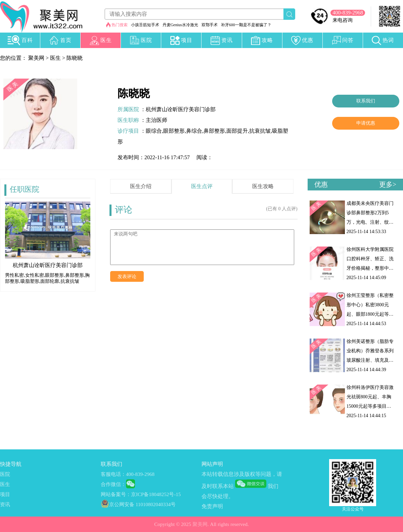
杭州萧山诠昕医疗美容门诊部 (181, 109)
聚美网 (36, 58)
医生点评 (202, 186)
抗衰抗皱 (260, 131)
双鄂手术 (210, 25)
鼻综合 (194, 131)
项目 (5, 494)
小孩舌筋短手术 (145, 25)
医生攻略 (263, 186)
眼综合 (154, 131)
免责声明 (212, 506)
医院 (5, 474)
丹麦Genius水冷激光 (180, 25)
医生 (55, 58)
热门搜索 (120, 25)
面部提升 (237, 131)
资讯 (5, 504)
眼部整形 (174, 131)
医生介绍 (141, 186)
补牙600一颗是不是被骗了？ (246, 25)
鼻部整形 (214, 131)
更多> (388, 184)
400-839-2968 (348, 13)
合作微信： (113, 484)
